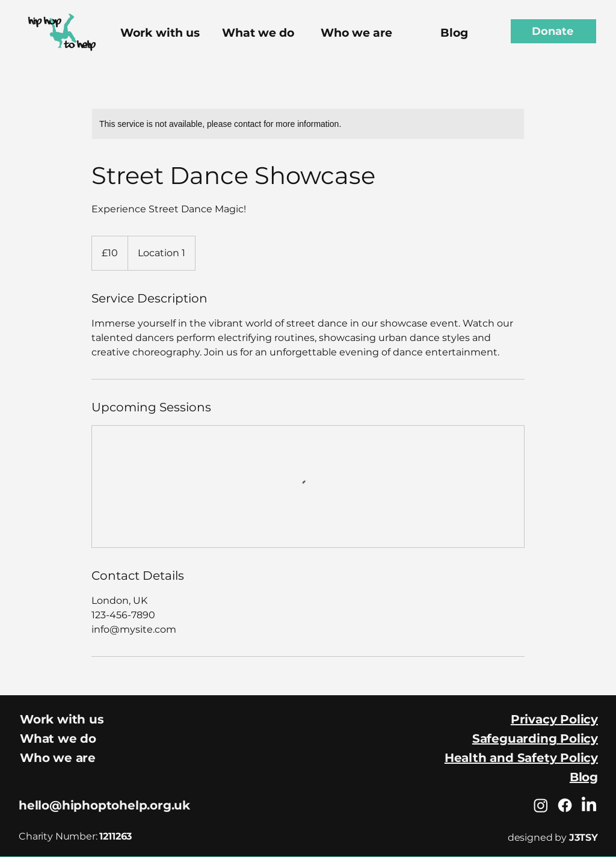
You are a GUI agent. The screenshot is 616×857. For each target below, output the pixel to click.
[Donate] (553, 31)
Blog (584, 777)
